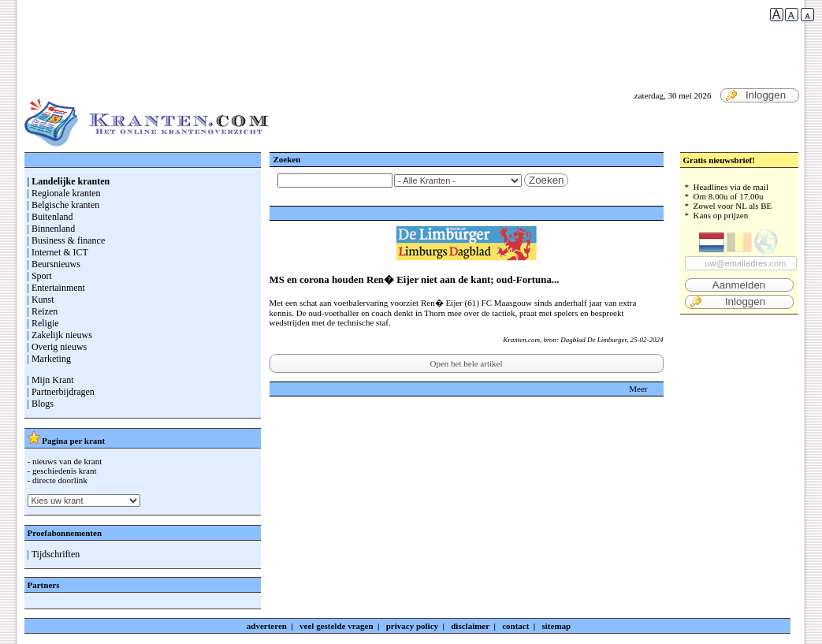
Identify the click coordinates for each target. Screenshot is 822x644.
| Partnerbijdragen (61, 392)
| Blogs (41, 404)
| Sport (40, 276)
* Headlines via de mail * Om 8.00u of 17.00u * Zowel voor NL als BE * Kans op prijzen (739, 246)
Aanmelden (739, 285)
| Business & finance (67, 240)
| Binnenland (52, 229)
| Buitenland (50, 217)
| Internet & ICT (58, 252)
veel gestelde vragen (336, 626)
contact (515, 626)
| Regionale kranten (64, 193)
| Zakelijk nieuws (60, 335)
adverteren (267, 626)
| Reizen (43, 311)
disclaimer (470, 626)
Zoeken (546, 180)
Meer (638, 389)
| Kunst (41, 300)
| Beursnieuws (54, 264)
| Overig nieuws (58, 347)
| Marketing (49, 359)
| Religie (43, 323)
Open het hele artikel (467, 363)
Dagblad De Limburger (593, 340)
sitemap (557, 626)
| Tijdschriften (54, 554)
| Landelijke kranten (69, 181)
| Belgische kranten (64, 205)
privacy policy (412, 626)
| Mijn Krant (51, 380)
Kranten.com (521, 340)
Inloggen (756, 95)
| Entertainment (56, 288)
